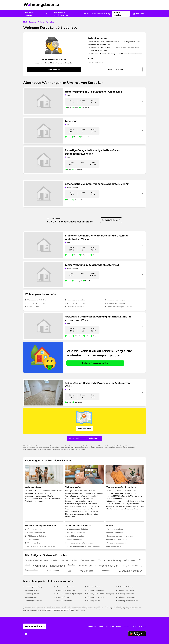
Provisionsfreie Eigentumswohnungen (82, 543)
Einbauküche (58, 566)
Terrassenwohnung (109, 561)
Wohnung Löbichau (32, 594)
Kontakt (119, 627)
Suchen (48, 14)
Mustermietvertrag (115, 546)
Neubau (65, 560)
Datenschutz (92, 627)
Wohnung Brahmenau (126, 587)
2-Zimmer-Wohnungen (36, 303)
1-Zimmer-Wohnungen (116, 300)
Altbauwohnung (33, 540)
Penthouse (106, 571)
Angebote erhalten (115, 69)
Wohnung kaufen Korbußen (78, 529)
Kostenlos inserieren (29, 14)
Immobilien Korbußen (35, 307)
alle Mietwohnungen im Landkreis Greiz (84, 438)
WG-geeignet (129, 560)
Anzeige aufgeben (117, 14)
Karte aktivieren (84, 429)
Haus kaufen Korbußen (76, 307)
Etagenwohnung (53, 571)
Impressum (104, 627)
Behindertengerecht (87, 565)
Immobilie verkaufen (115, 533)
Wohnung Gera (31, 597)
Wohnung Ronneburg (33, 587)
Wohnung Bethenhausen (66, 590)
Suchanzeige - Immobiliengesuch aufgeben (84, 546)
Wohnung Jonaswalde (34, 601)
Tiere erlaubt (72, 565)
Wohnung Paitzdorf (32, 590)
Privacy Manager (139, 627)
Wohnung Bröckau (94, 601)
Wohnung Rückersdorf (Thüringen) (100, 594)
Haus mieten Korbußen (76, 300)
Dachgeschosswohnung (132, 565)
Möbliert (27, 565)
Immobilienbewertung (101, 14)
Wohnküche (40, 566)
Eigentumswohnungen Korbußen (119, 307)
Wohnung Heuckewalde (65, 601)
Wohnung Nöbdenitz (126, 594)
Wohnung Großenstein (65, 587)
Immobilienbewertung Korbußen (120, 536)
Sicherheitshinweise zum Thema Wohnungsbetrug (60, 448)
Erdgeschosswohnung (32, 570)
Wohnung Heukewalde (96, 597)
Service (86, 14)
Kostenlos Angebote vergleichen (95, 363)
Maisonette (86, 571)
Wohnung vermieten (115, 529)
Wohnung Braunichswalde (128, 601)
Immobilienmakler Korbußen (118, 540)
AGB (112, 627)
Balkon (140, 560)
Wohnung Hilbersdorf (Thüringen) (69, 594)
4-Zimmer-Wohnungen (116, 303)
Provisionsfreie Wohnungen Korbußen (42, 560)
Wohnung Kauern (93, 587)
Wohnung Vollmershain (127, 597)
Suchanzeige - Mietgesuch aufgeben (41, 546)
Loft (70, 571)
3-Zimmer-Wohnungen (76, 303)
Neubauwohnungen (75, 540)
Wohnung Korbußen (35, 529)
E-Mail (91, 59)
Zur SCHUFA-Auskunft (111, 220)
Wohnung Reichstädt (126, 590)
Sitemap (128, 627)
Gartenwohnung (88, 560)
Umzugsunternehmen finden (118, 543)
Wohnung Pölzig (62, 597)
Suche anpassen (54, 69)
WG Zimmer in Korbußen (37, 300)
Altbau (75, 560)
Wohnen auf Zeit (33, 543)
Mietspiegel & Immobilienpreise (61, 14)
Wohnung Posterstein (95, 590)
